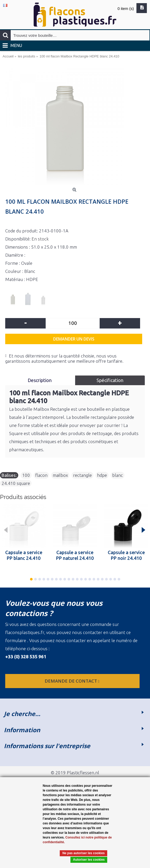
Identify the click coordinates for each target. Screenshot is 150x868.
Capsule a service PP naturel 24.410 (75, 555)
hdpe (102, 475)
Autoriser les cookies (89, 860)
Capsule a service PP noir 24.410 (126, 555)
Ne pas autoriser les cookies (83, 853)
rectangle (82, 475)
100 (26, 475)
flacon (41, 475)
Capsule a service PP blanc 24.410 (24, 555)
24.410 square (16, 483)
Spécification (110, 380)
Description (40, 380)
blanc (118, 475)
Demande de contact (73, 681)
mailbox (60, 475)
